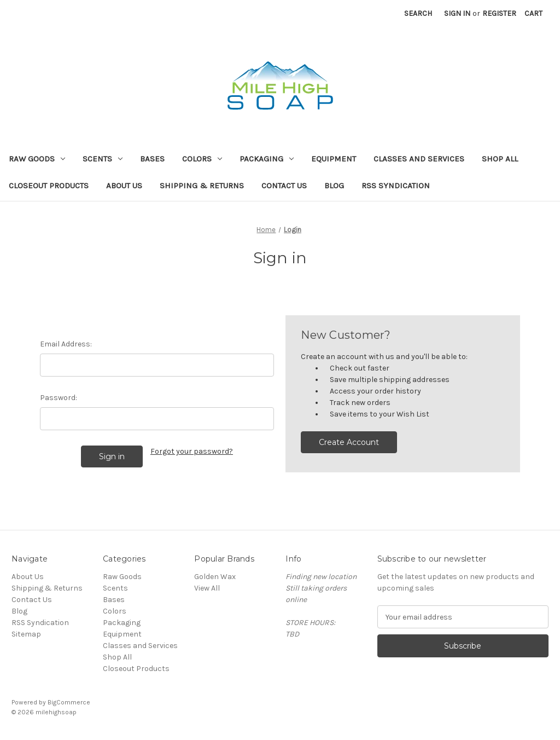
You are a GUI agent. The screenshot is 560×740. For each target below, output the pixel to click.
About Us (124, 186)
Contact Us (284, 186)
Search (418, 13)
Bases (152, 159)
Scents (103, 159)
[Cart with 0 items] (533, 13)
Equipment (334, 159)
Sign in (457, 13)
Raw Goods (37, 159)
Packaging (267, 159)
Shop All (500, 159)
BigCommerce (69, 702)
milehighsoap (56, 712)
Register (499, 13)
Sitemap (26, 634)
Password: (59, 398)
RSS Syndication (396, 186)
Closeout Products (49, 186)
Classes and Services (419, 159)
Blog (334, 186)
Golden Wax (215, 577)
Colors (202, 159)
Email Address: (66, 344)
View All (207, 588)
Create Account (349, 442)
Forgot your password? (192, 451)
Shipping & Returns (202, 186)
